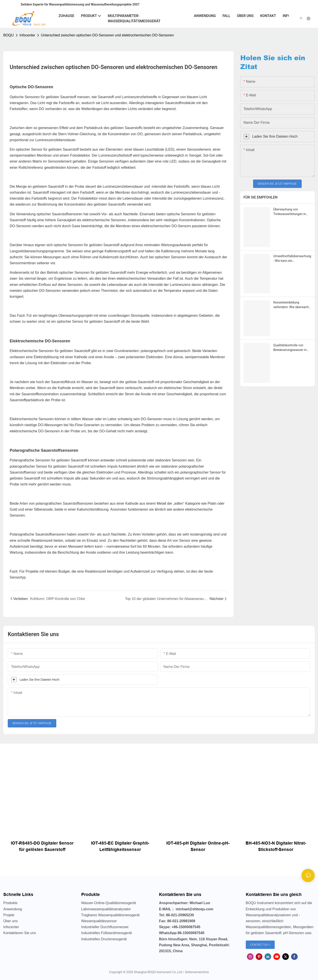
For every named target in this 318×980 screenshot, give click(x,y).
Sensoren (107, 161)
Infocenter (27, 35)
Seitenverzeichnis (197, 972)
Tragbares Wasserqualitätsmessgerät (111, 915)
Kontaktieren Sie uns (20, 933)
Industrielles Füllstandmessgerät (107, 933)
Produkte (10, 903)
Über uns (10, 921)
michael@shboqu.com (195, 909)
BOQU (9, 35)
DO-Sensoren (152, 419)
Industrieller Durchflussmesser (105, 927)
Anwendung (13, 909)
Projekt (9, 915)
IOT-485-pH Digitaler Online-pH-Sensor (198, 846)
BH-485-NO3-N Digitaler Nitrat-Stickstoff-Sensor (276, 846)
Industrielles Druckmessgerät (104, 939)
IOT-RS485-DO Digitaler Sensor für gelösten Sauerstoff (42, 846)
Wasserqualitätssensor (99, 921)
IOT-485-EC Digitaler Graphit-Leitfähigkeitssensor (120, 846)
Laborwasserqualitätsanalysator (106, 909)
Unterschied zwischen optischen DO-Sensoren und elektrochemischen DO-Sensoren (107, 35)
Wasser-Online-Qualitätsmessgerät (109, 903)
